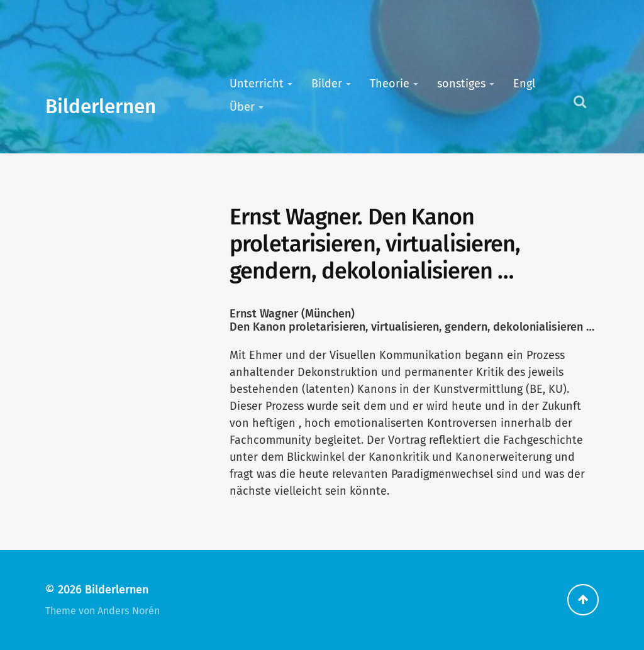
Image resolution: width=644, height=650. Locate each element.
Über (242, 107)
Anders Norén (129, 611)
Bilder (327, 84)
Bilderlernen (101, 107)
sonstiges (461, 84)
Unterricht (257, 84)
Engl (524, 84)
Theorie (390, 84)
